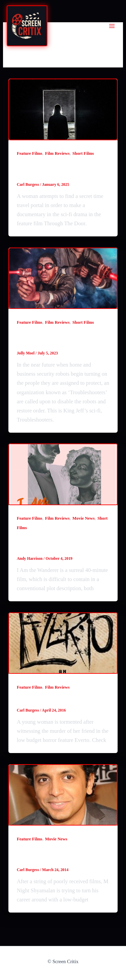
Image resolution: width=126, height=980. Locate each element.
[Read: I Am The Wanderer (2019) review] (63, 474)
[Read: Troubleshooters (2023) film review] (63, 278)
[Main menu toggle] (112, 26)
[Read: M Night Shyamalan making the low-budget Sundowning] (63, 795)
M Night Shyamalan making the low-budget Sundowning (63, 855)
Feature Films (30, 153)
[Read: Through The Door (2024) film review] (63, 109)
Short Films (83, 153)
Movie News (83, 518)
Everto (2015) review (49, 700)
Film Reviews (57, 153)
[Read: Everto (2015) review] (63, 643)
